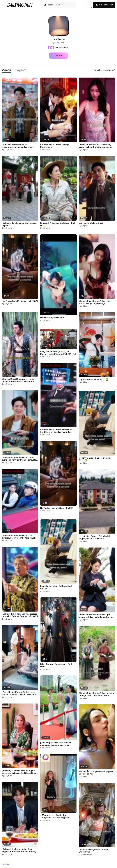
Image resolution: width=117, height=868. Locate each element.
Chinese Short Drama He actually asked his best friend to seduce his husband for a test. (96, 146)
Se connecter (104, 5)
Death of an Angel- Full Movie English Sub (93, 851)
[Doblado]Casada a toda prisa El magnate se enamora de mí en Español (56, 744)
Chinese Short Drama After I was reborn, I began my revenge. (95, 302)
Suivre (58, 56)
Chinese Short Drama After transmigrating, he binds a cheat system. (18, 146)
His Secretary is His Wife (52, 318)
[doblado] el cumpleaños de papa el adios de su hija (96, 773)
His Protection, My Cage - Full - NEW (20, 301)
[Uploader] (89, 5)
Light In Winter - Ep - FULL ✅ (93, 380)
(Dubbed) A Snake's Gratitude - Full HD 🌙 (58, 224)
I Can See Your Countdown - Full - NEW (57, 665)
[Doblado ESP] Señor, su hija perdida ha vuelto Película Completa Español (20, 615)
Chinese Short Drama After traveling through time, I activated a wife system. (97, 694)
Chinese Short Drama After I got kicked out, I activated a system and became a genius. (96, 616)
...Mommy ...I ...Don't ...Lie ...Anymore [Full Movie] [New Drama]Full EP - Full (55, 816)
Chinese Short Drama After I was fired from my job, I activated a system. (56, 431)
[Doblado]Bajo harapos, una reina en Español (19, 224)
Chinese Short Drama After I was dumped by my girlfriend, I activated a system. (20, 459)
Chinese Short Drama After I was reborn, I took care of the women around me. (18, 380)
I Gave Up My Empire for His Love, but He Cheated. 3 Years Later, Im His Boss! (20, 693)
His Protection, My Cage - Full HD (57, 508)
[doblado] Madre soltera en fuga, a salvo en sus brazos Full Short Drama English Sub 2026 (20, 772)
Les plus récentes (105, 70)
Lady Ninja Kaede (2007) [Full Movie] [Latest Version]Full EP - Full (58, 353)
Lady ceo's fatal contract (91, 223)
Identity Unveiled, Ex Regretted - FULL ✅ (95, 459)
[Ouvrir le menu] (4, 5)
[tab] (6, 70)
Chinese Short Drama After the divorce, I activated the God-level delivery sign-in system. (18, 537)
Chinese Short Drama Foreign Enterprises (55, 146)
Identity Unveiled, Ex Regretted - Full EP (57, 587)
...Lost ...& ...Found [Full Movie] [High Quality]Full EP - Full (94, 537)
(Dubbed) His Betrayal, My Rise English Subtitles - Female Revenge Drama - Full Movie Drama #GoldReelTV (20, 850)
